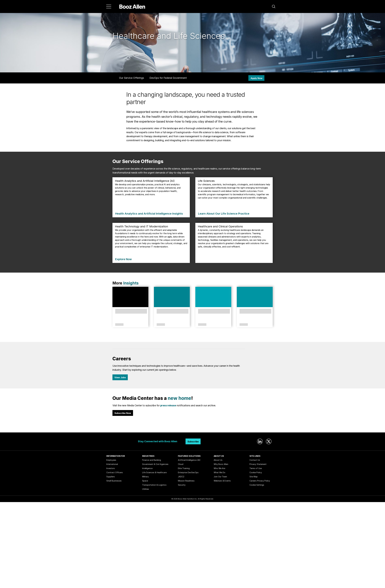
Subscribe (193, 442)
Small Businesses (114, 481)
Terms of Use (256, 468)
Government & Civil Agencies (155, 464)
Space (145, 481)
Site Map (254, 477)
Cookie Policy (256, 472)
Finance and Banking (152, 460)
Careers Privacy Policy (260, 481)
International (112, 464)
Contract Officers (115, 472)
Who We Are (219, 468)
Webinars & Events (222, 481)
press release (168, 405)
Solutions (161, 325)
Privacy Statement (258, 464)
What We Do (220, 472)
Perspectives (119, 325)
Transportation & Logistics (154, 485)
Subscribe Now (123, 413)
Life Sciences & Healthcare (154, 472)
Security (182, 485)
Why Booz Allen (221, 464)
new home (179, 398)
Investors (111, 468)
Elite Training (184, 468)
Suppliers (111, 477)
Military (145, 477)
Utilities (146, 489)
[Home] (132, 6)
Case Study (243, 325)
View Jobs (120, 377)
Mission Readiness (186, 481)
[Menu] (109, 6)
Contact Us (255, 460)
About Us (218, 460)
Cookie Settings (257, 485)
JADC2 (181, 477)
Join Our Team (220, 477)
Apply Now (257, 78)
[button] (274, 6)
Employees (111, 460)
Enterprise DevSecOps (188, 472)
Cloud (181, 464)
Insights (131, 283)
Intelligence (147, 468)
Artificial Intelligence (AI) (189, 460)
